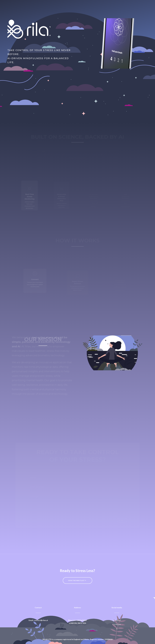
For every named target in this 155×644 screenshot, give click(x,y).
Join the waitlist (76, 580)
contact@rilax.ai (41, 620)
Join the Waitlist (23, 73)
